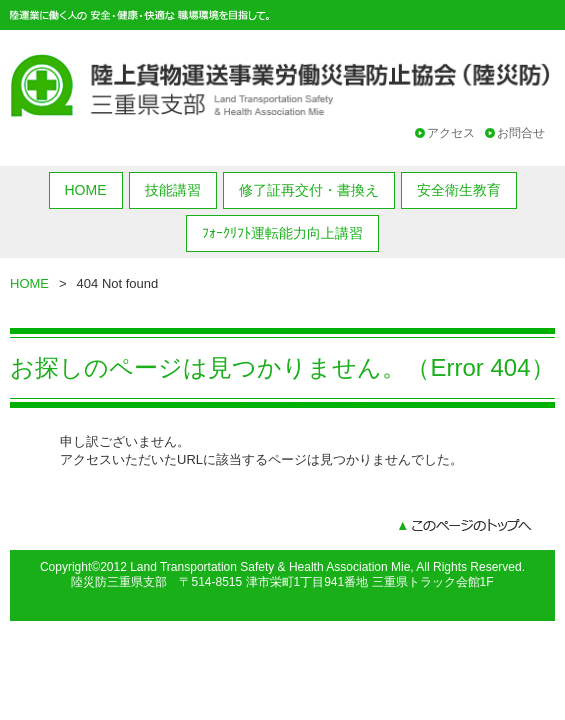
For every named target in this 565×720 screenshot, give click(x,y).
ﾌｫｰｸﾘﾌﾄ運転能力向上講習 (282, 233)
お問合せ (521, 133)
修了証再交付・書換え (309, 190)
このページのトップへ (465, 527)
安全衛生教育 (459, 190)
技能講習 (173, 190)
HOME (86, 190)
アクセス (451, 133)
